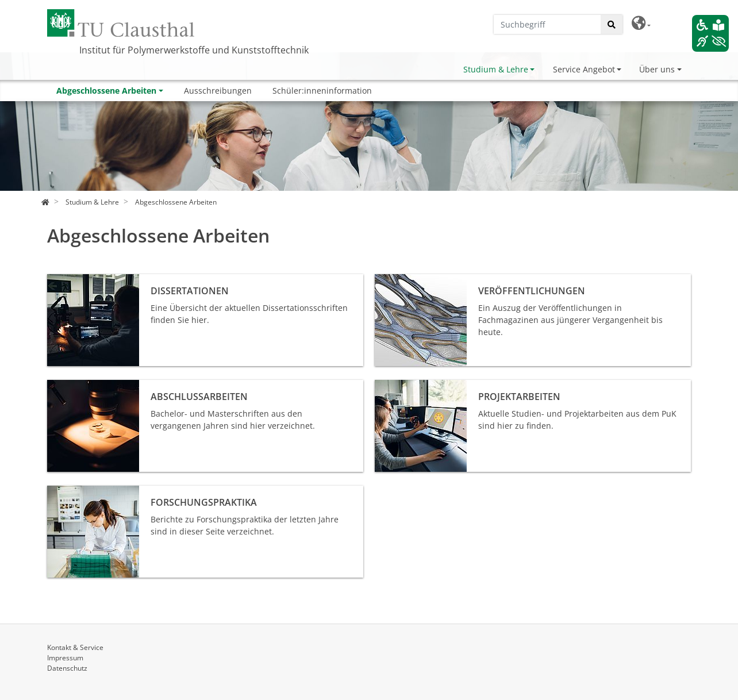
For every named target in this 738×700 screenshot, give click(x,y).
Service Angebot (584, 69)
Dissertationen (75, 280)
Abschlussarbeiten (83, 386)
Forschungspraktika (85, 492)
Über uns (657, 69)
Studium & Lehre (496, 69)
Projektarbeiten (404, 386)
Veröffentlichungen (412, 280)
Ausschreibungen (218, 91)
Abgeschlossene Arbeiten (106, 91)
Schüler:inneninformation (322, 91)
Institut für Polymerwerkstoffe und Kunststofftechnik (194, 50)
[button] (641, 23)
